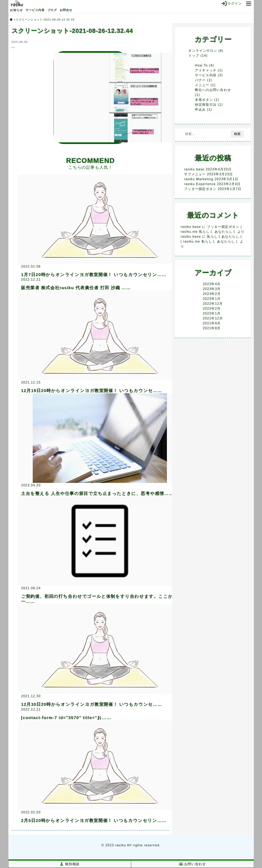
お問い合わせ (192, 864)
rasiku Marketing (199, 179)
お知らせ (16, 10)
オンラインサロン (203, 51)
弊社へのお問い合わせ (213, 90)
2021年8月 (212, 328)
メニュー (202, 85)
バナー (200, 80)
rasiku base (194, 169)
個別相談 (70, 864)
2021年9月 (212, 323)
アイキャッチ (206, 70)
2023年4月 (212, 284)
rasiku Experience (200, 184)
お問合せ (66, 10)
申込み (200, 110)
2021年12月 (213, 318)
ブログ (52, 10)
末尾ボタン (204, 100)
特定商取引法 (206, 105)
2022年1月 (212, 313)
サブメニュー (195, 174)
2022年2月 (212, 309)
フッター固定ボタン (200, 189)
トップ (194, 56)
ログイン (231, 3)
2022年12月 (213, 304)
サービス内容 (35, 10)
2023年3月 (212, 289)
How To (201, 65)
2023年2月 (212, 294)
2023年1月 (212, 299)
